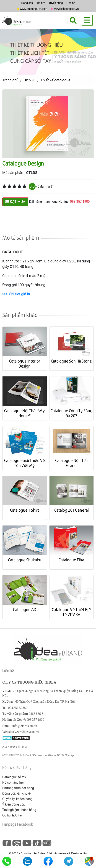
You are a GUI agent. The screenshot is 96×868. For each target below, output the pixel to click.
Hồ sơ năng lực (13, 782)
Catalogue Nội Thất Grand (71, 463)
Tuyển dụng (56, 3)
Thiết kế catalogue (56, 80)
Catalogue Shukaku (25, 560)
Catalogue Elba (71, 560)
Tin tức (41, 3)
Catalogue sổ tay (14, 777)
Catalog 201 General (71, 510)
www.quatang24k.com (34, 9)
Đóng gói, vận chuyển (17, 793)
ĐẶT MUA (15, 202)
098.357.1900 (80, 202)
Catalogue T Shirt (25, 510)
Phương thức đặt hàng (18, 788)
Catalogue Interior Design (25, 363)
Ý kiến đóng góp (14, 804)
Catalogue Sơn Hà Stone (71, 361)
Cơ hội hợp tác (13, 815)
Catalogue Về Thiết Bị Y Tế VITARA (71, 612)
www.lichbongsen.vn (66, 9)
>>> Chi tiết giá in (16, 294)
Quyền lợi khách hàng (17, 799)
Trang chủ (27, 3)
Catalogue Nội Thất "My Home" (25, 413)
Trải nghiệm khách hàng (19, 810)
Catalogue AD (25, 609)
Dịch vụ (29, 80)
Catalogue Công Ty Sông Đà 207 (71, 413)
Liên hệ (71, 3)
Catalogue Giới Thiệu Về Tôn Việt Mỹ (25, 463)
